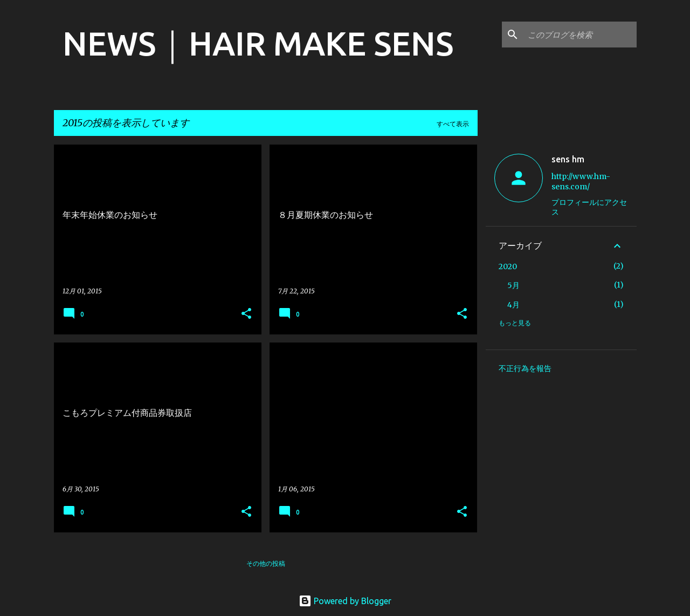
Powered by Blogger (345, 601)
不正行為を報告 (525, 368)
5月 (513, 285)
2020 (508, 266)
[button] (246, 314)
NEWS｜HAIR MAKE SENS (258, 43)
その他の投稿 (266, 563)
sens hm (568, 159)
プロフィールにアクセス (589, 207)
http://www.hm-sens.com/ (581, 182)
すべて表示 (453, 124)
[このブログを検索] (580, 35)
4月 (513, 305)
